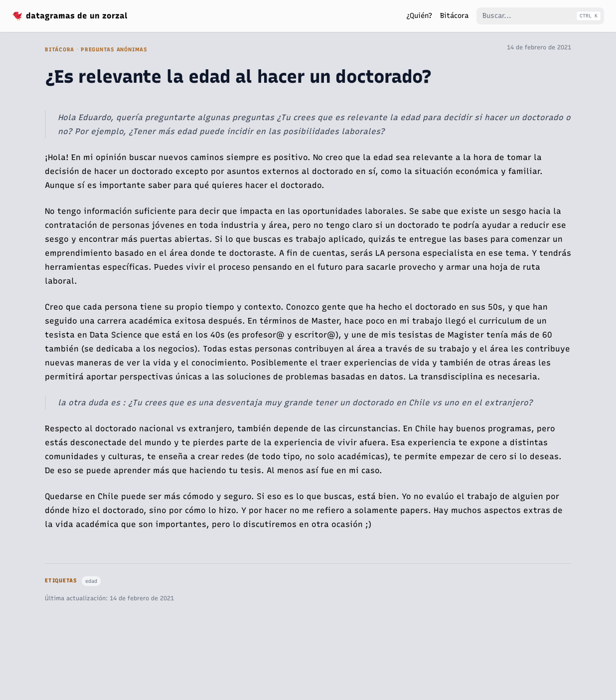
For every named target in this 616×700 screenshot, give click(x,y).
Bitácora (60, 50)
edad (91, 581)
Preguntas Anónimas (114, 50)
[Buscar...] (540, 16)
